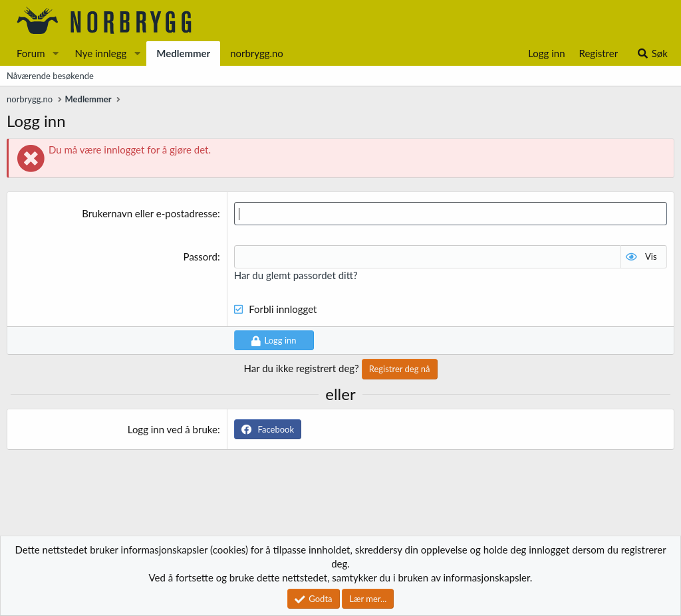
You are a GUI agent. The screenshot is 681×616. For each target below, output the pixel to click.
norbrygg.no (257, 53)
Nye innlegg (100, 53)
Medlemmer (183, 53)
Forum (31, 53)
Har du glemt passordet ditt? (296, 275)
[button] (55, 53)
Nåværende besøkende (50, 76)
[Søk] (652, 53)
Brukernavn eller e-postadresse (150, 213)
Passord (201, 257)
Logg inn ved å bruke (173, 429)
